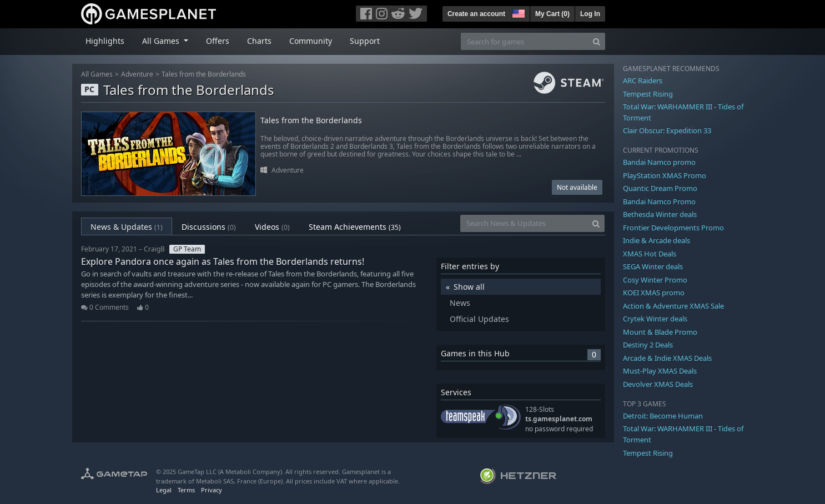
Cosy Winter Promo (655, 280)
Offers (218, 41)
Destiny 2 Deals (648, 345)
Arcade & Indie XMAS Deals (667, 358)
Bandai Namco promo (659, 162)
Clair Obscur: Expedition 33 (667, 130)
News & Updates (127, 227)
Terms (186, 490)
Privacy (212, 490)
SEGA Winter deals (653, 266)
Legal (164, 490)
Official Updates (479, 319)
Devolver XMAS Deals (658, 384)
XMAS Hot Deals (650, 254)
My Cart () (552, 14)
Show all (469, 287)
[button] (517, 12)
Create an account (476, 14)
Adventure (137, 74)
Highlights (105, 41)
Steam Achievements (355, 227)
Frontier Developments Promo (673, 228)
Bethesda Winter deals (660, 214)
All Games (97, 74)
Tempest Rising (648, 94)
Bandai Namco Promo (659, 201)
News (460, 303)
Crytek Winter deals (655, 319)
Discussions (209, 227)
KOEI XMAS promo (654, 293)
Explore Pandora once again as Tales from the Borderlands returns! (223, 261)
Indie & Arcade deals (657, 240)
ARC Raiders (643, 80)
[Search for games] (525, 41)
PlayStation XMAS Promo (665, 175)
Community (311, 41)
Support (365, 41)
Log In (590, 14)
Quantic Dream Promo (660, 188)
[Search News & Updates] (524, 223)
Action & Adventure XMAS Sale (673, 306)
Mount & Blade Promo (660, 332)
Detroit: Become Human (663, 416)
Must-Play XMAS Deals (660, 371)
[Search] (597, 41)
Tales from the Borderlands (204, 74)
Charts (259, 41)
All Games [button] (162, 41)
